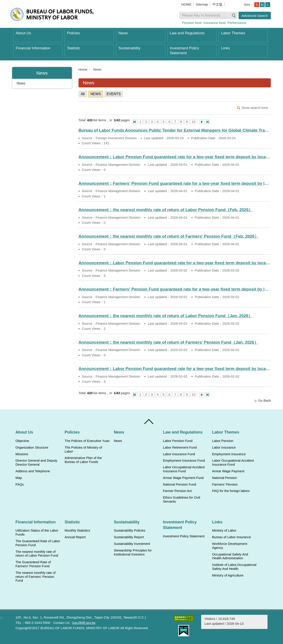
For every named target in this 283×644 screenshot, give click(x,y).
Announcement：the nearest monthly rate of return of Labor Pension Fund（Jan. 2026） (165, 316)
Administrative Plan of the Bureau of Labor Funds (83, 460)
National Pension (224, 478)
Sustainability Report (129, 537)
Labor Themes (233, 33)
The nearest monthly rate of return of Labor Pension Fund (37, 554)
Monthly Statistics (77, 530)
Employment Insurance (229, 454)
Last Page (207, 122)
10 (194, 122)
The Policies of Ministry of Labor (83, 449)
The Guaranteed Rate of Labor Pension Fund (38, 543)
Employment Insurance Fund (184, 461)
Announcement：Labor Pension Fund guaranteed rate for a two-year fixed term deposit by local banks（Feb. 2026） (175, 369)
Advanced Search (255, 16)
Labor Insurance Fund (179, 454)
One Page (134, 122)
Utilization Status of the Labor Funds (37, 532)
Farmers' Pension (225, 484)
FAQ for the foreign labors (231, 491)
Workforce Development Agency (230, 546)
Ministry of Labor (224, 530)
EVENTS (114, 94)
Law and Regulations (187, 33)
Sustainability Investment (132, 544)
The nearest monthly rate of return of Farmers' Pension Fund (35, 577)
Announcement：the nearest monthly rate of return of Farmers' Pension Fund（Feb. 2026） (169, 236)
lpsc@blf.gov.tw (84, 623)
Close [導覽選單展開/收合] (149, 422)
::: (77, 69)
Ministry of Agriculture (228, 575)
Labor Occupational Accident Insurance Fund (184, 469)
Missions (22, 454)
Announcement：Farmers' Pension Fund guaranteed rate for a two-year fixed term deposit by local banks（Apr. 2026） (175, 183)
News (123, 33)
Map (19, 478)
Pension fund (192, 23)
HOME (186, 4)
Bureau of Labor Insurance (231, 537)
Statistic (74, 48)
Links (225, 48)
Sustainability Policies (130, 530)
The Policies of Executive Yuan (87, 441)
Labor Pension (223, 441)
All (83, 94)
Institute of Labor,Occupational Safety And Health (234, 567)
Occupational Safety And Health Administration (230, 556)
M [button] (262, 5)
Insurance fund (214, 23)
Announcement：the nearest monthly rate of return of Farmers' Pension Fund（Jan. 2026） (168, 342)
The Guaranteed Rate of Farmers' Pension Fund (33, 564)
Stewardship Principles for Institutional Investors (133, 552)
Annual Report (75, 537)
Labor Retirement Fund (180, 447)
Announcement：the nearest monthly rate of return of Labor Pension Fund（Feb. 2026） (166, 210)
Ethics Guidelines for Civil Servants (182, 499)
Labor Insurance (224, 447)
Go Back (264, 400)
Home (83, 69)
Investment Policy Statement (184, 51)
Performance (237, 23)
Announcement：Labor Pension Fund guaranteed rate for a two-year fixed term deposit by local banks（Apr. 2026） (175, 157)
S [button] (257, 5)
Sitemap (202, 4)
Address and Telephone (33, 471)
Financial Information (33, 48)
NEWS (96, 94)
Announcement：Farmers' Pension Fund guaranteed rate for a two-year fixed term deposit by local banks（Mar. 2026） (175, 289)
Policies (73, 33)
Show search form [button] (255, 108)
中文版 (217, 4)
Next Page (202, 122)
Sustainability (129, 48)
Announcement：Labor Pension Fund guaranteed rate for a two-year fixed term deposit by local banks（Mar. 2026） (175, 263)
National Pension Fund (180, 484)
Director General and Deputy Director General (36, 463)
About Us (23, 33)
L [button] (268, 5)
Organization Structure (32, 447)
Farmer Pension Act (177, 491)
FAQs (20, 484)
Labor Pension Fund (178, 441)
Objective (22, 441)
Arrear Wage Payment (228, 471)
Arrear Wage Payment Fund (183, 478)
